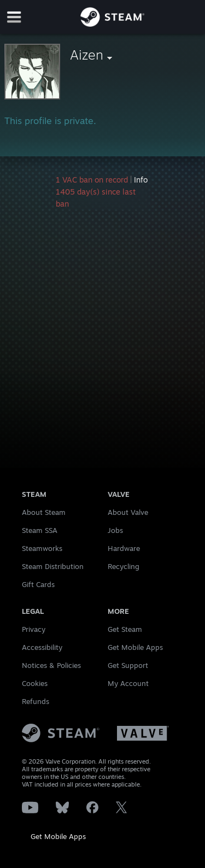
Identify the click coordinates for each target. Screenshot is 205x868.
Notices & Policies (51, 665)
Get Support (128, 665)
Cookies (35, 683)
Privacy (34, 629)
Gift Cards (38, 584)
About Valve (128, 512)
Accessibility (42, 647)
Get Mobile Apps (58, 836)
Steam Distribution (53, 566)
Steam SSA (40, 530)
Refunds (36, 701)
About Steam (44, 512)
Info (141, 180)
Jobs (115, 530)
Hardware (124, 548)
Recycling (124, 566)
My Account (128, 683)
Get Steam (125, 629)
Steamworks (42, 548)
